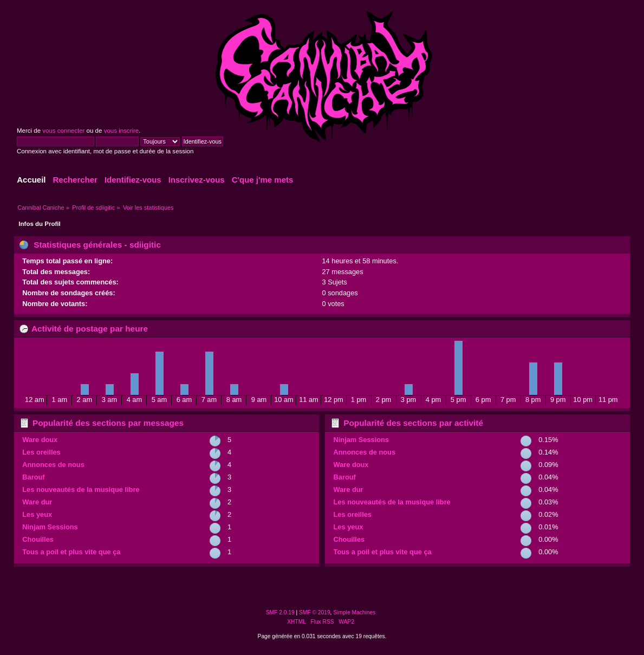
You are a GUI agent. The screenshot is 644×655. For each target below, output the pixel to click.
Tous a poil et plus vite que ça (71, 552)
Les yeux (37, 514)
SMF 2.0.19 (280, 612)
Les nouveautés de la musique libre (81, 489)
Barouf (33, 477)
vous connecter (63, 131)
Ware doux (40, 440)
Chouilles (38, 539)
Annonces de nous (53, 465)
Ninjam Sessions (50, 527)
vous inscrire (122, 131)
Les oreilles (41, 452)
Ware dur (37, 502)
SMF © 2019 (315, 612)
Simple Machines (354, 612)
